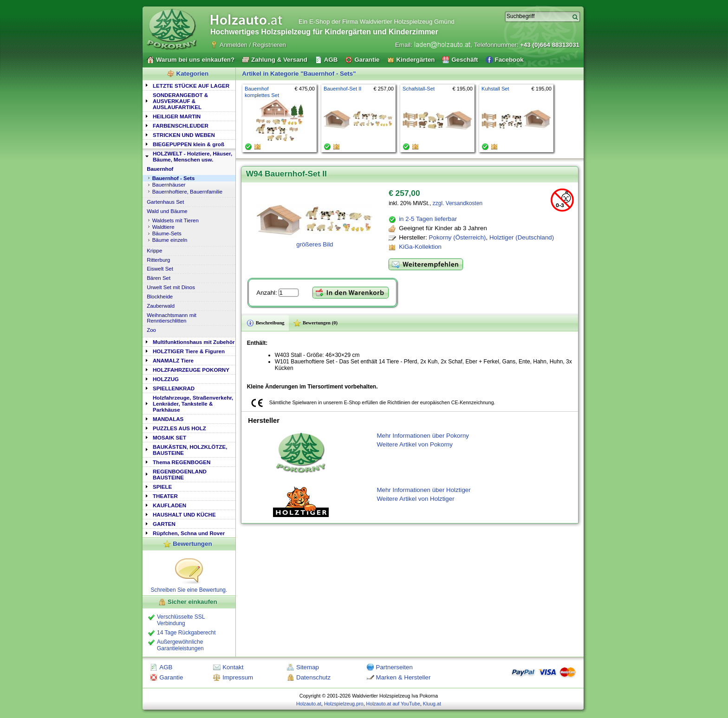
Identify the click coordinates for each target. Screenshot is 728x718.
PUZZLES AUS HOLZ (179, 428)
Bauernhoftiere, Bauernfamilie (188, 192)
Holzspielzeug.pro (344, 704)
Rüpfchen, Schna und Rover (189, 533)
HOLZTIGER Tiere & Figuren (189, 351)
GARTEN (164, 524)
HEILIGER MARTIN (177, 116)
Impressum (238, 677)
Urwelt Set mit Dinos (171, 287)
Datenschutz (313, 677)
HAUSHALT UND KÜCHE (184, 514)
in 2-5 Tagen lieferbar (428, 219)
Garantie (171, 677)
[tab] (189, 85)
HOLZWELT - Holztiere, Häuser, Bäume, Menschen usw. (192, 156)
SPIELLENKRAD (174, 388)
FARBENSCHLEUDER (181, 126)
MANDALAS (168, 419)
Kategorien (193, 74)
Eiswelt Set (160, 269)
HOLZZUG (166, 379)
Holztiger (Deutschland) (522, 237)
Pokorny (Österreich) (458, 237)
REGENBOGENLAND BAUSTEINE (180, 474)
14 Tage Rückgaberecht (186, 633)
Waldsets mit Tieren (175, 220)
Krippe (154, 251)
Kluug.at (432, 704)
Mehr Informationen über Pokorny (423, 436)
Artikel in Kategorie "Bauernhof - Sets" (299, 74)
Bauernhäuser (169, 185)
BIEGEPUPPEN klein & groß (188, 144)
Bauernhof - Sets (174, 178)
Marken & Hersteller (403, 677)
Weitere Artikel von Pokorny (414, 444)
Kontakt (233, 667)
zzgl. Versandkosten (458, 203)
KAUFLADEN (169, 505)
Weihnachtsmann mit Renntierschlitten (172, 318)
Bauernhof (160, 169)
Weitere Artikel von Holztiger (415, 499)
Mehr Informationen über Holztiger (423, 490)
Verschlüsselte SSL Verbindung (181, 620)
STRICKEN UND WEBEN (184, 135)
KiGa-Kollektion (420, 247)
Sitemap (308, 667)
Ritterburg (158, 260)
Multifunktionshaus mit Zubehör (194, 342)
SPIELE (162, 487)
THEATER (165, 496)
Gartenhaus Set (165, 202)
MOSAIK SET (169, 437)
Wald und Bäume (167, 211)
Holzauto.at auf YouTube (393, 704)
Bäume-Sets (167, 233)
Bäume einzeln (170, 240)
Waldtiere (163, 227)
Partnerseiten (394, 667)
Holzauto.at (309, 704)
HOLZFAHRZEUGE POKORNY (191, 370)
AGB (166, 667)
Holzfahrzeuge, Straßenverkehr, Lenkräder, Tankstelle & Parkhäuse (193, 404)
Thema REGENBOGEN (182, 462)
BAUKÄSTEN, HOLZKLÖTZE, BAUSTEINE (190, 450)
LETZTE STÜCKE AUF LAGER (191, 86)
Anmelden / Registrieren (253, 45)
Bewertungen (192, 544)
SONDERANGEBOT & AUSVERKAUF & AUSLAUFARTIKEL (180, 101)
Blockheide (160, 297)
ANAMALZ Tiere (173, 360)
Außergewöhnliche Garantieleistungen (180, 645)
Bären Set (159, 278)
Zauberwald (161, 306)
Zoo (151, 330)
